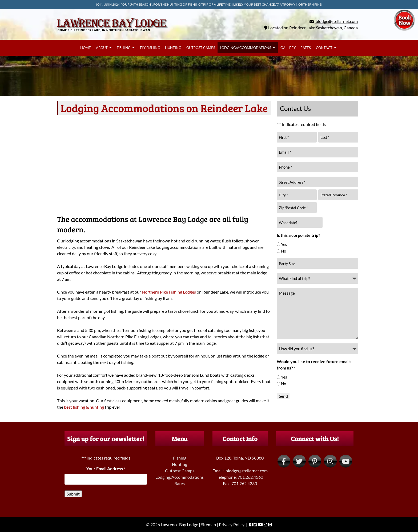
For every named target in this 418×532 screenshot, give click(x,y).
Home (86, 48)
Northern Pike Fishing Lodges (169, 292)
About (102, 48)
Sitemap (208, 524)
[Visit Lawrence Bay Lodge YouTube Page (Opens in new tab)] (346, 461)
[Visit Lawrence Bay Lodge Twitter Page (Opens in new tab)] (299, 461)
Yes (284, 244)
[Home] (112, 32)
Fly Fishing (150, 48)
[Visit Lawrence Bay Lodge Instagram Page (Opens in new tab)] (330, 461)
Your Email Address (106, 468)
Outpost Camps (201, 48)
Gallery (288, 48)
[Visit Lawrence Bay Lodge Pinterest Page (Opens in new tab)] (315, 461)
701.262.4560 (250, 477)
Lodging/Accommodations (246, 48)
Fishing (124, 48)
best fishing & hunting (84, 407)
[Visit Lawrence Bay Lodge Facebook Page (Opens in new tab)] (284, 461)
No (284, 251)
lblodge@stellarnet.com (336, 21)
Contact (324, 48)
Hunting (173, 48)
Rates (306, 48)
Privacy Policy (232, 524)
